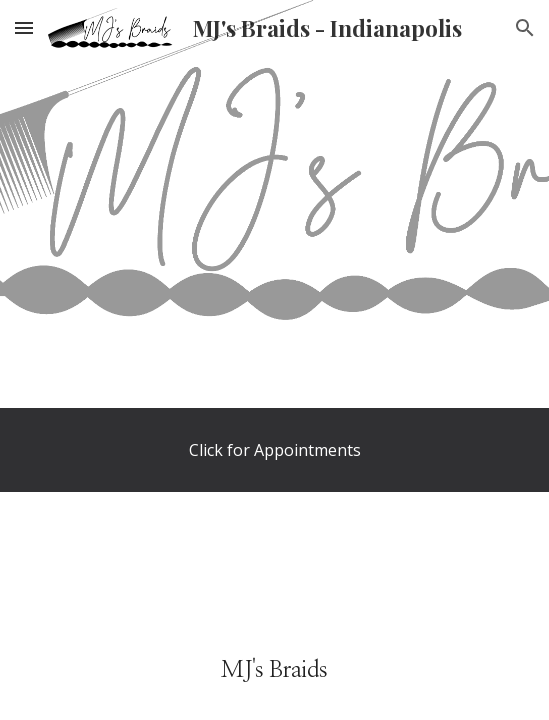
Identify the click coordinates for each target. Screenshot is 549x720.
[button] (24, 27)
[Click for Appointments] (274, 450)
